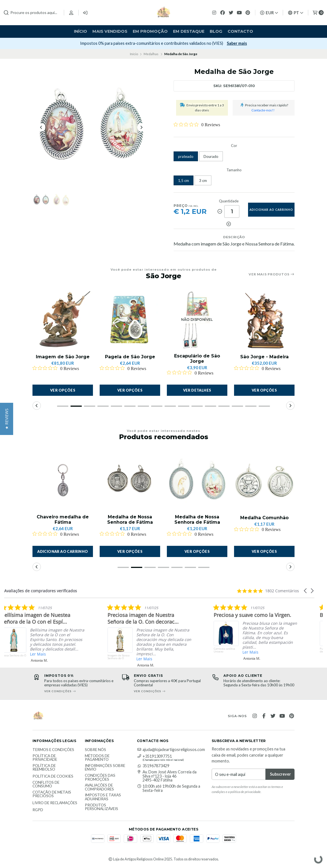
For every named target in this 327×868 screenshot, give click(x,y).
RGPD (38, 810)
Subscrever (226, 43)
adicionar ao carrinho (271, 210)
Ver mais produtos (272, 274)
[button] (63, 406)
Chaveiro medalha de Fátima (63, 520)
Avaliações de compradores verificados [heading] (41, 591)
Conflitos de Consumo (46, 784)
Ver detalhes (197, 390)
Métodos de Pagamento (97, 758)
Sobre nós (95, 750)
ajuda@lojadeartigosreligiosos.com (171, 750)
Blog (216, 31)
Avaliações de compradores (99, 787)
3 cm (203, 181)
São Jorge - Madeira (264, 357)
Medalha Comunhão (264, 518)
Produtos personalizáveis (101, 807)
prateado (186, 156)
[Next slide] (141, 127)
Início (80, 31)
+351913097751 (154, 756)
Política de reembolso (44, 768)
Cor (234, 146)
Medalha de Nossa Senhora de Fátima (130, 520)
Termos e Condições (53, 750)
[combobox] (31, 13)
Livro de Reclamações (55, 803)
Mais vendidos (110, 31)
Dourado (211, 156)
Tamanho (234, 170)
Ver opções (63, 390)
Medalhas (151, 54)
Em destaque (189, 31)
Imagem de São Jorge (63, 357)
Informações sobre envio (105, 768)
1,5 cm (184, 181)
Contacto (240, 31)
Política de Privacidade (45, 758)
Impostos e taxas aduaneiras (103, 797)
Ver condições (150, 691)
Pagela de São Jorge (130, 357)
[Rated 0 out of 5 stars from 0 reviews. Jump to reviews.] (197, 125)
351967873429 (153, 766)
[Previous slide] (41, 127)
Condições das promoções (100, 777)
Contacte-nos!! (263, 110)
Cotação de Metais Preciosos (52, 794)
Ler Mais (94, 654)
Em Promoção (150, 31)
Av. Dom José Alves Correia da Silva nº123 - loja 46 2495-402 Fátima (167, 776)
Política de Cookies (53, 776)
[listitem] (99, 635)
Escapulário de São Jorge (197, 359)
